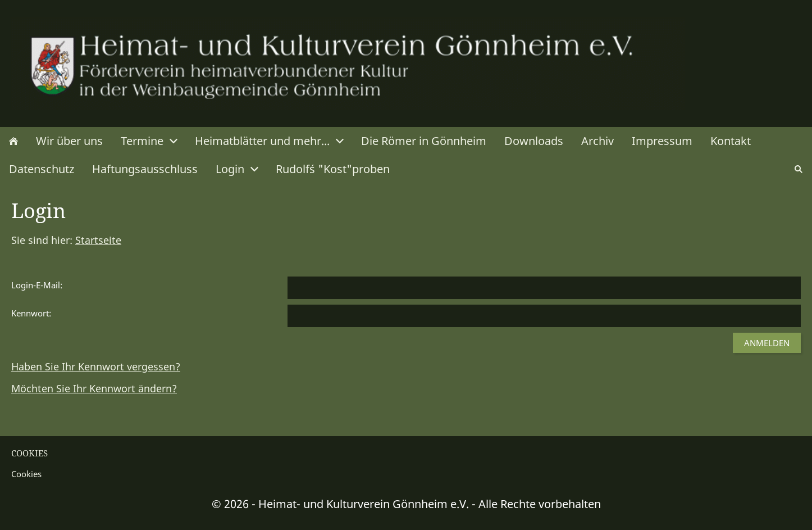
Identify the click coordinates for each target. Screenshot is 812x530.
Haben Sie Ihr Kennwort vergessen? (96, 366)
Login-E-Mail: (37, 285)
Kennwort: (31, 313)
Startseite (98, 240)
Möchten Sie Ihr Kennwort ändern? (94, 388)
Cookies (26, 474)
